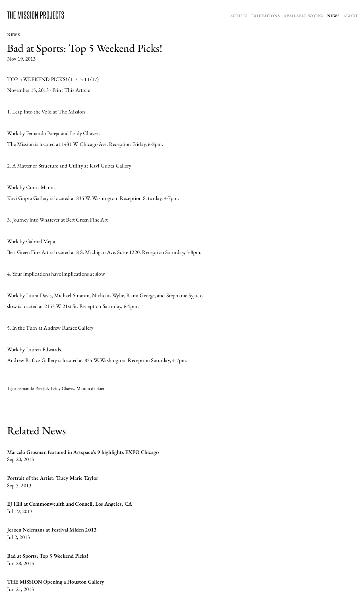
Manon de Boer (90, 388)
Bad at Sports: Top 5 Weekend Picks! (48, 556)
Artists (239, 15)
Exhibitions (265, 15)
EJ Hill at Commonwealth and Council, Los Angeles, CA (70, 504)
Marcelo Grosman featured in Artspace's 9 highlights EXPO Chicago (83, 452)
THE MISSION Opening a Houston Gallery (56, 582)
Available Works (303, 15)
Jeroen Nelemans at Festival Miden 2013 (52, 530)
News (333, 15)
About (351, 15)
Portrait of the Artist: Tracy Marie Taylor (53, 478)
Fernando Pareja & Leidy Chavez (46, 388)
